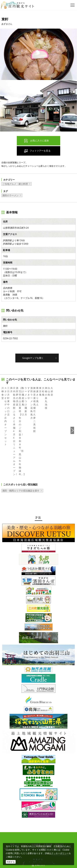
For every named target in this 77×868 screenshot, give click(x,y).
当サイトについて (13, 815)
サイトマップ (32, 815)
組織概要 (36, 811)
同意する (11, 862)
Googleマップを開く (33, 358)
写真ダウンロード (19, 811)
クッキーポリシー (60, 853)
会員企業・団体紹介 (54, 811)
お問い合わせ (63, 815)
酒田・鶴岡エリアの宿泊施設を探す (21, 457)
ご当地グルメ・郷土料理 (15, 184)
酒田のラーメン (10, 195)
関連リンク (48, 815)
